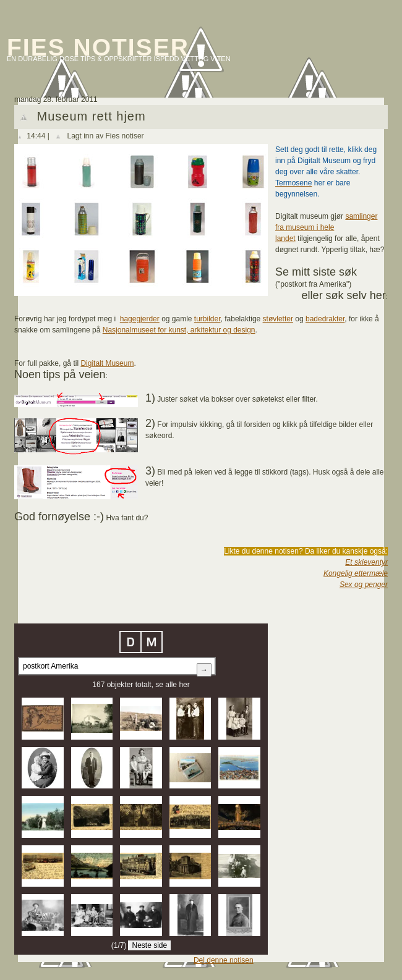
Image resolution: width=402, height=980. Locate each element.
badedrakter (325, 319)
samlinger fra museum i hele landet (326, 227)
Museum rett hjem (92, 116)
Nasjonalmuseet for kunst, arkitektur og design (179, 330)
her (184, 685)
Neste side (149, 945)
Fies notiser (98, 47)
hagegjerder (140, 319)
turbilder (207, 319)
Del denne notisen (224, 960)
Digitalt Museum (107, 363)
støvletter (278, 319)
